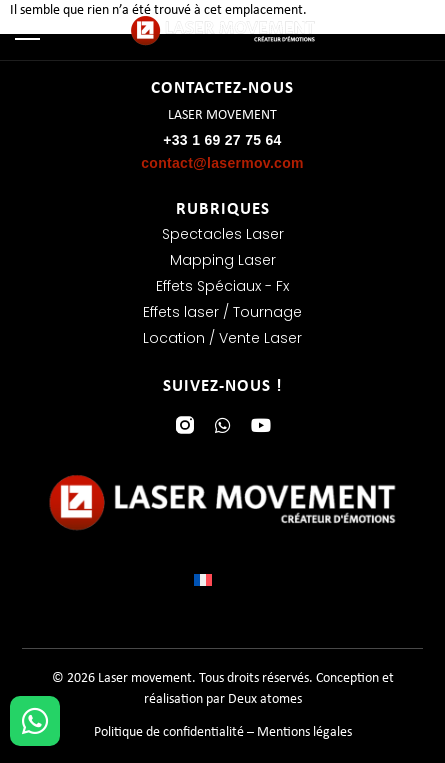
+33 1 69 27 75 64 (222, 140)
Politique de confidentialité (169, 732)
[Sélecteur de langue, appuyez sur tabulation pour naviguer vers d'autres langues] (223, 580)
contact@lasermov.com (222, 163)
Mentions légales (304, 732)
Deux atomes (265, 699)
